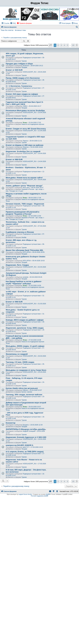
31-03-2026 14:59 (35, 285)
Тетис (25, 123)
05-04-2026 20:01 (39, 252)
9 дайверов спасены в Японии (20, 232)
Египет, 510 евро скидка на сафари (22, 94)
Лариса (25, 141)
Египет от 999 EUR (14, 159)
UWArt (25, 106)
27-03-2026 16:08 (35, 340)
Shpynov (26, 147)
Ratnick (25, 390)
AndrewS (26, 66)
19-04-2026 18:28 (37, 147)
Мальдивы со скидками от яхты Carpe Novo (26, 370)
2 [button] (58, 45)
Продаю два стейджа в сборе (19, 64)
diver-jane (26, 188)
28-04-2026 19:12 (37, 66)
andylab (25, 277)
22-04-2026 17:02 (35, 123)
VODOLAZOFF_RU (30, 72)
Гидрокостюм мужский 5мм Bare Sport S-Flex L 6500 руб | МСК (25, 103)
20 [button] (73, 45)
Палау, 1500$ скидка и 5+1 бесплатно (23, 78)
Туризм (24, 61)
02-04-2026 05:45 (36, 277)
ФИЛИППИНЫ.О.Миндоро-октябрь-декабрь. (26, 429)
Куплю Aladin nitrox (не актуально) (22, 388)
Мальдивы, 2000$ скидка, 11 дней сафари (25, 346)
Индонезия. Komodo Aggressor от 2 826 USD (26, 437)
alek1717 (26, 447)
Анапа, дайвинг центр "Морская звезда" (24, 186)
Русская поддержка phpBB (39, 496)
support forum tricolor (25, 494)
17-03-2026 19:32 (37, 447)
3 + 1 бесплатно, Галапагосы (19, 86)
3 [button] (61, 45)
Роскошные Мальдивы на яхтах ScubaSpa (25, 111)
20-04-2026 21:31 (36, 141)
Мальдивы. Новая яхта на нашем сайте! (24, 178)
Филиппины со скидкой (17, 354)
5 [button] (68, 45)
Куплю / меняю (27, 392)
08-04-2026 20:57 (37, 188)
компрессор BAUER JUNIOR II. (20, 445)
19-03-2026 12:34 (36, 425)
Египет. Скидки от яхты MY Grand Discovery (26, 129)
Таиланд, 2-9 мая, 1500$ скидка (20, 362)
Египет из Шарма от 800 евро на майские (25, 145)
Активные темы (20, 30)
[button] (50, 45)
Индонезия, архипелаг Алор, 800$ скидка (25, 328)
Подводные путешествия (32, 58)
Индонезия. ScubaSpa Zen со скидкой (23, 151)
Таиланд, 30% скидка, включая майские (24, 395)
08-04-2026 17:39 (35, 198)
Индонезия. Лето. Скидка (17, 265)
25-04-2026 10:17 (35, 106)
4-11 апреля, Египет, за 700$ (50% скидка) (25, 452)
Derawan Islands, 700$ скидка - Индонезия (25, 204)
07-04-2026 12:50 (35, 216)
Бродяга (26, 425)
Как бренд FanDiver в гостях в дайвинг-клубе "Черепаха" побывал (24, 283)
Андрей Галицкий (29, 431)
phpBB (48, 494)
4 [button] (64, 45)
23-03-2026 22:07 (36, 390)
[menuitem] (13, 23)
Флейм (24, 237)
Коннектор (11, 423)
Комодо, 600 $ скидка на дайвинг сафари (25, 320)
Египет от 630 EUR (14, 70)
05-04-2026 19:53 (39, 261)
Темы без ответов (7, 30)
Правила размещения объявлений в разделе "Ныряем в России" (23, 213)
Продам (24, 67)
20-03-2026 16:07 (35, 407)
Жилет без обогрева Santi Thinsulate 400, (25, 250)
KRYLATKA (27, 252)
